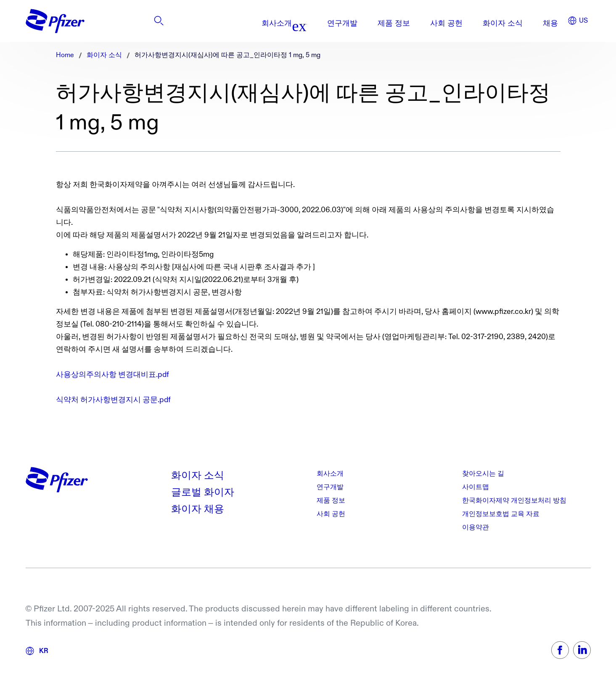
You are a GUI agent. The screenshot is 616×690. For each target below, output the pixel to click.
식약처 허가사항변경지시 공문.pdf (113, 400)
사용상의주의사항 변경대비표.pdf (112, 375)
